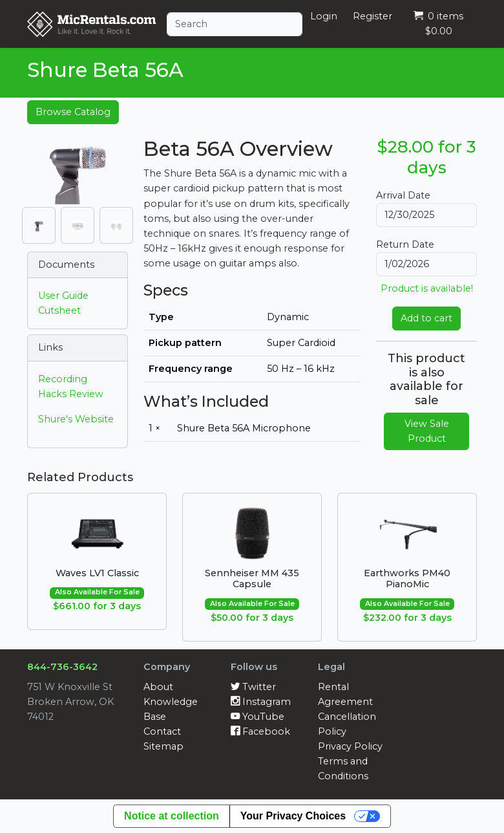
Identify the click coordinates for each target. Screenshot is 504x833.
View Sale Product (427, 431)
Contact (162, 731)
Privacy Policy (350, 746)
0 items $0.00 (438, 24)
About (158, 687)
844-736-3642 (62, 667)
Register (373, 16)
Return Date (405, 244)
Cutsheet (59, 310)
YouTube (257, 717)
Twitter (253, 687)
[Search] (235, 24)
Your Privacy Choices (293, 816)
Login (324, 16)
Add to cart (426, 318)
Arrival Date (403, 195)
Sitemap (163, 746)
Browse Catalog (73, 112)
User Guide (63, 296)
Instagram (261, 702)
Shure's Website (76, 419)
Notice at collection (172, 816)
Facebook (260, 731)
